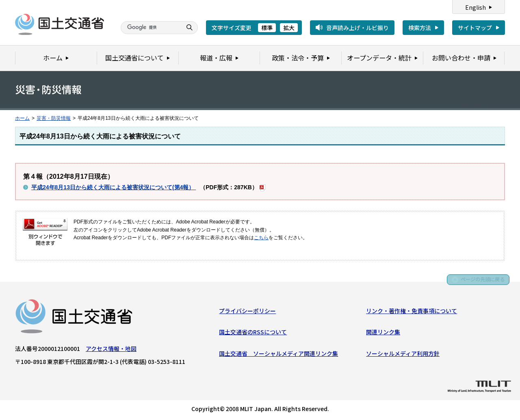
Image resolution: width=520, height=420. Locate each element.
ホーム (22, 118)
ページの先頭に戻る (480, 283)
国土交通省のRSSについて (253, 333)
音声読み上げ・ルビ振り (357, 28)
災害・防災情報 (54, 118)
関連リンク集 (383, 333)
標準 (267, 28)
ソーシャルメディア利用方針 (403, 355)
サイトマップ (475, 28)
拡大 (289, 28)
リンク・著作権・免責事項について (412, 312)
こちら (261, 238)
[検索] (150, 28)
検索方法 (420, 28)
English (476, 7)
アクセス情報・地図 (111, 350)
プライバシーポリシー (247, 312)
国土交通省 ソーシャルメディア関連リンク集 (278, 355)
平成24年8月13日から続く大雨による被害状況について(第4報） (114, 187)
